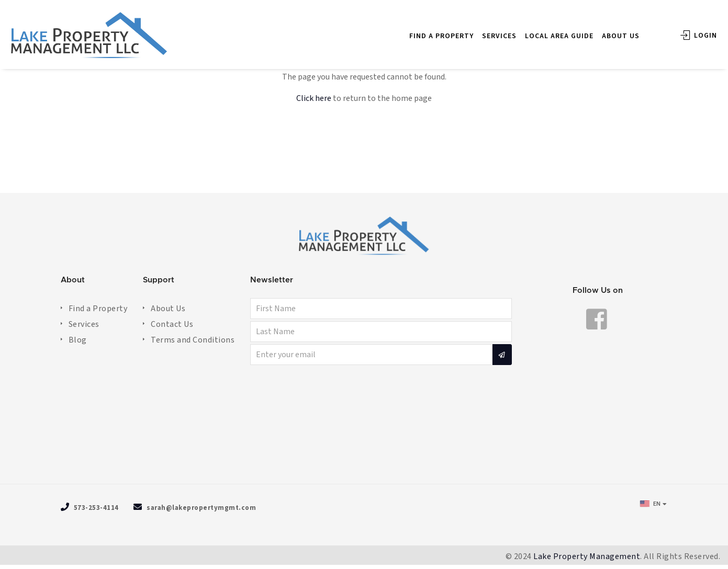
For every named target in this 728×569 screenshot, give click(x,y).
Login (684, 30)
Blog (78, 340)
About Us (168, 309)
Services (84, 324)
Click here (314, 98)
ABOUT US (606, 31)
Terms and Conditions (193, 340)
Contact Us (172, 324)
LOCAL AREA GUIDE (544, 31)
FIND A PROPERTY (426, 31)
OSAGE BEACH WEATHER (364, 426)
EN (650, 504)
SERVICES (484, 31)
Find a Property (98, 309)
